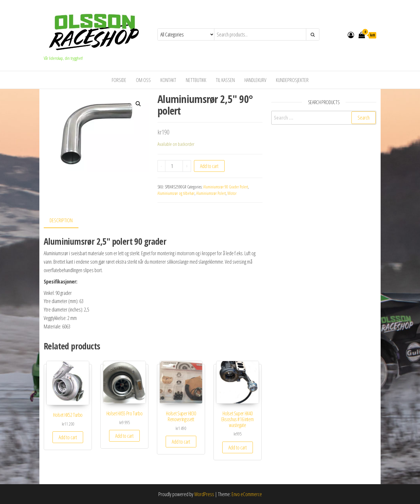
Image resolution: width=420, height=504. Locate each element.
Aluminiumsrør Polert (211, 193)
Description (61, 220)
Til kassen (225, 80)
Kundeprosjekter (292, 80)
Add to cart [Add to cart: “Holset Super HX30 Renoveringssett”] (181, 442)
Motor (232, 193)
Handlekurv (255, 80)
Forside (119, 80)
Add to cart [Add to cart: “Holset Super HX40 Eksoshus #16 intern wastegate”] (238, 447)
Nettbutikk (196, 80)
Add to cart (209, 166)
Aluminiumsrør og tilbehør (176, 193)
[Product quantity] (174, 166)
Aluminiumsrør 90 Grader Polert (226, 187)
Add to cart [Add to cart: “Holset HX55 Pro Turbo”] (124, 436)
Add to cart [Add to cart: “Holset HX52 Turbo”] (68, 437)
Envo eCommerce (247, 494)
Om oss (143, 80)
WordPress (204, 494)
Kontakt (168, 80)
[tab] (65, 221)
